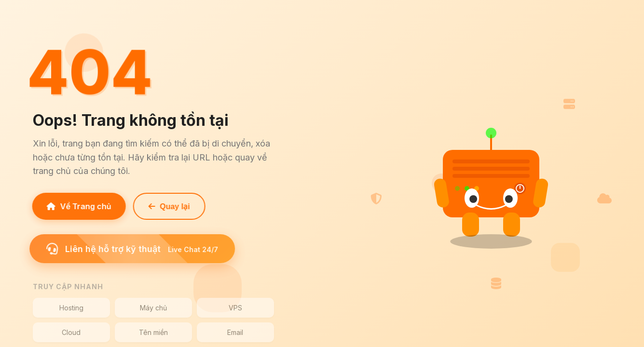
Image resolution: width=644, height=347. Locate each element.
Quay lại (167, 207)
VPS (235, 308)
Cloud (71, 332)
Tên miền (153, 332)
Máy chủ (153, 308)
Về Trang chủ (77, 206)
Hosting (71, 308)
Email (235, 332)
